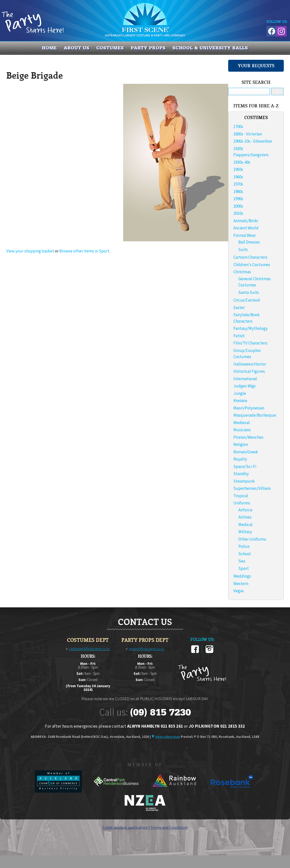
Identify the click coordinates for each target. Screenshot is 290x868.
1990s (238, 199)
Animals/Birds (246, 221)
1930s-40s (242, 162)
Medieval (242, 423)
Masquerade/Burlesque (255, 415)
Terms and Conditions (169, 827)
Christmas (242, 272)
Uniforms (242, 503)
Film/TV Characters (250, 343)
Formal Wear (245, 235)
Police (244, 546)
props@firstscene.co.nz (147, 649)
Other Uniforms (252, 539)
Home (50, 48)
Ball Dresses (249, 242)
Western (241, 584)
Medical (245, 525)
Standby (241, 474)
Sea (242, 561)
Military (245, 532)
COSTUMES (110, 48)
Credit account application (125, 827)
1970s (238, 184)
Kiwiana (240, 401)
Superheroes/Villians (252, 488)
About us (76, 48)
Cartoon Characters (250, 257)
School (245, 554)
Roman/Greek (246, 452)
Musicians (242, 430)
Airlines (245, 517)
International (245, 379)
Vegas (239, 591)
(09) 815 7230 (160, 712)
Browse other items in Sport (84, 251)
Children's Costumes (252, 265)
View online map (168, 737)
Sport (244, 568)
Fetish (239, 336)
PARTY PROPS (148, 48)
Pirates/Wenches (248, 437)
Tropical (241, 496)
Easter (239, 308)
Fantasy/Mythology (251, 328)
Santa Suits (249, 292)
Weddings (242, 576)
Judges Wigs (245, 386)
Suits (243, 249)
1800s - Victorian (248, 134)
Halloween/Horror (250, 364)
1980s (238, 191)
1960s (238, 177)
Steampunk (244, 481)
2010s (238, 213)
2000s (238, 206)
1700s (238, 126)
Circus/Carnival (247, 300)
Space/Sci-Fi (245, 466)
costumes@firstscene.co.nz (90, 649)
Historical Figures (249, 371)
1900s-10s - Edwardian (253, 141)
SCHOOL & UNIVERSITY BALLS (210, 48)
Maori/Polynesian (249, 408)
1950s (238, 169)
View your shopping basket (30, 251)
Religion (241, 444)
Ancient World (246, 228)
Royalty (240, 459)
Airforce (245, 510)
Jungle (240, 393)
